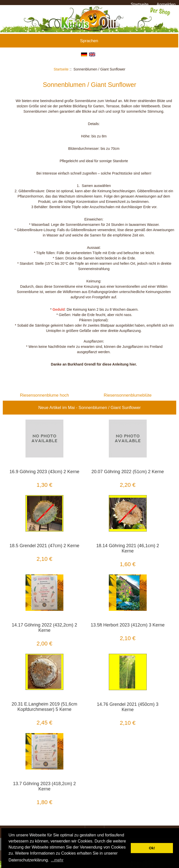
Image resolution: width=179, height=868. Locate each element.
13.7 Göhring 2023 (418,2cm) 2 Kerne (45, 786)
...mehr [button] (57, 860)
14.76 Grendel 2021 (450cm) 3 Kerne (128, 707)
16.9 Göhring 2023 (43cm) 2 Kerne (45, 472)
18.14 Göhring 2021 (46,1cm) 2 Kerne (128, 548)
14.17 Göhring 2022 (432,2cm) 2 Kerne (45, 628)
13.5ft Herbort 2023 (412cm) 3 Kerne (128, 625)
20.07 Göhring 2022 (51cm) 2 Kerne (128, 472)
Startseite (140, 4)
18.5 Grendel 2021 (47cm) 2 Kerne (45, 546)
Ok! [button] (152, 848)
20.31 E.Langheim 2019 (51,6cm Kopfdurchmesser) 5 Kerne (44, 707)
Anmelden (166, 4)
